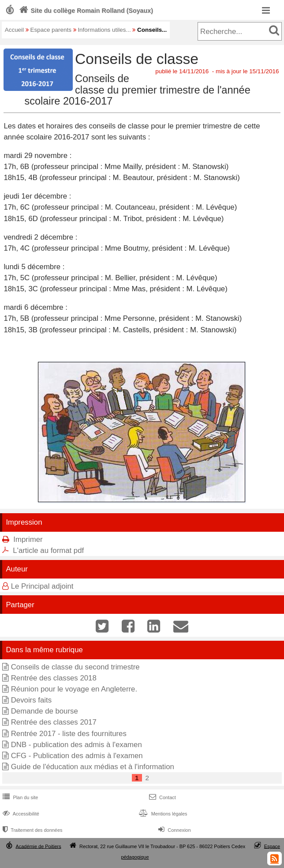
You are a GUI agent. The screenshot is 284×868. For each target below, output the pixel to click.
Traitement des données (32, 830)
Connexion (174, 830)
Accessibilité (20, 814)
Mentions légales (162, 814)
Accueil (14, 30)
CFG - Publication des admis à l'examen (77, 756)
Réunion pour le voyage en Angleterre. (74, 689)
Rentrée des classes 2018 (54, 678)
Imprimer (28, 539)
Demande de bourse (45, 711)
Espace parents (51, 30)
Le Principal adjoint (42, 586)
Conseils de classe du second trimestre (75, 667)
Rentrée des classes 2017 (54, 722)
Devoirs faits (31, 700)
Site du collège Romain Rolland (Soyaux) (85, 11)
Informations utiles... (104, 30)
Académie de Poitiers (39, 846)
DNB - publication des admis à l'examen (77, 745)
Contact (162, 797)
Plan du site (19, 797)
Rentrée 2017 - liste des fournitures (69, 734)
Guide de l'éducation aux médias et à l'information (93, 767)
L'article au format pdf (48, 550)
